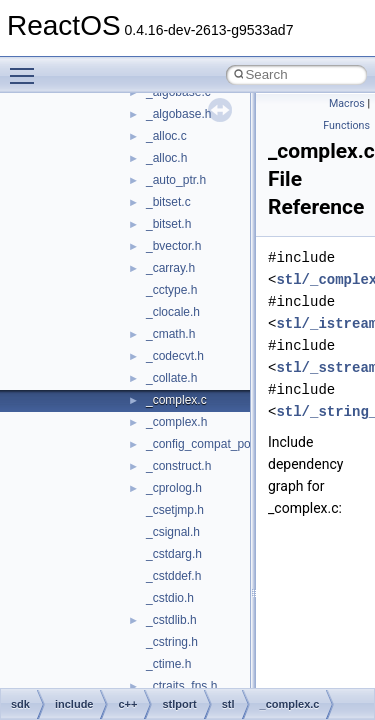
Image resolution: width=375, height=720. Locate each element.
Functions (346, 125)
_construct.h (178, 466)
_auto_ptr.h (176, 180)
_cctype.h (171, 290)
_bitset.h (168, 224)
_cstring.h (172, 642)
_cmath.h (170, 334)
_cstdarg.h (174, 554)
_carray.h (170, 268)
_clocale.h (173, 312)
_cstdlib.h (171, 620)
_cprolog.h (174, 488)
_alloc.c (166, 136)
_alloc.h (166, 158)
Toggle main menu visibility (27, 67)
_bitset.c (168, 202)
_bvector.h (173, 246)
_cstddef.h (173, 576)
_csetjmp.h (175, 510)
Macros (347, 103)
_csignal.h (173, 532)
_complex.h (176, 422)
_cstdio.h (170, 598)
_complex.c (176, 400)
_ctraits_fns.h (181, 686)
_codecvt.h (175, 356)
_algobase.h (178, 114)
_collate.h (171, 378)
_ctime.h (168, 664)
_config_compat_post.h (208, 444)
